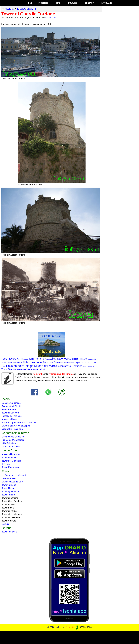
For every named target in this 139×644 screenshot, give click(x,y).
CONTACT (89, 3)
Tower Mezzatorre (10, 467)
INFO (58, 3)
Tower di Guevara (10, 413)
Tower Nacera (8, 488)
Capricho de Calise (11, 446)
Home (30, 3)
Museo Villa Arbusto (11, 454)
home (9, 9)
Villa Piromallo (33, 362)
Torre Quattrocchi (89, 366)
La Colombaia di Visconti (87, 363)
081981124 (51, 18)
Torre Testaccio (10, 369)
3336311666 (83, 627)
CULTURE (72, 3)
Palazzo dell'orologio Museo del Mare (31, 366)
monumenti (26, 9)
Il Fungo (22, 370)
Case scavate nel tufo (36, 369)
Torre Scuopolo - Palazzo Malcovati (19, 422)
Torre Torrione (37, 359)
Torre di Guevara (22, 359)
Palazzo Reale (52, 362)
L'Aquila (77, 363)
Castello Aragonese (57, 359)
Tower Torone (8, 495)
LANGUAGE (107, 3)
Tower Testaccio (10, 532)
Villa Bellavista (15, 362)
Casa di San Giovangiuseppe (16, 426)
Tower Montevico (10, 458)
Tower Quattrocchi (11, 491)
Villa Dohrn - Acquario (12, 429)
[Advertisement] (69, 637)
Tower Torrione (9, 485)
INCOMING (43, 3)
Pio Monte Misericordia (68, 363)
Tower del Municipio (11, 461)
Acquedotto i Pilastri (78, 359)
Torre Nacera (9, 359)
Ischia (71, 627)
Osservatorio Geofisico (69, 366)
